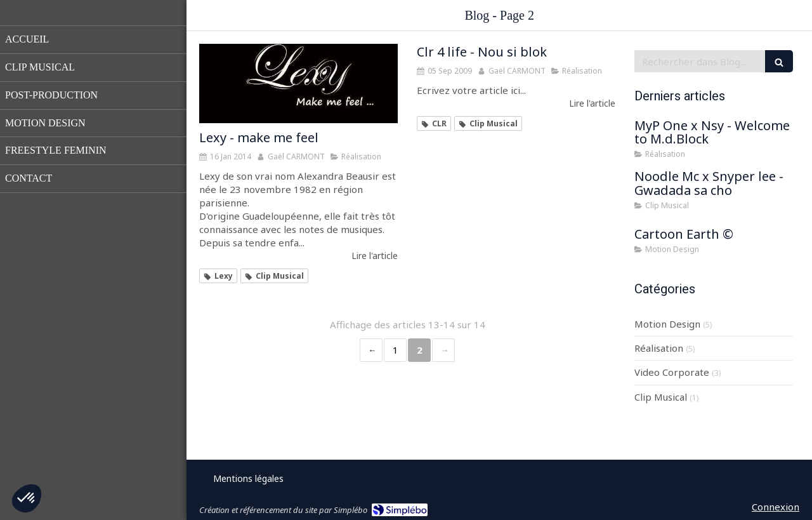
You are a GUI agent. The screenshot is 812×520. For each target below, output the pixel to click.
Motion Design (667, 324)
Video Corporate (672, 372)
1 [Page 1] (396, 350)
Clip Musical (661, 397)
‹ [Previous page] (371, 350)
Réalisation (659, 348)
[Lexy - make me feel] (298, 83)
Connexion (776, 507)
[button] (27, 498)
